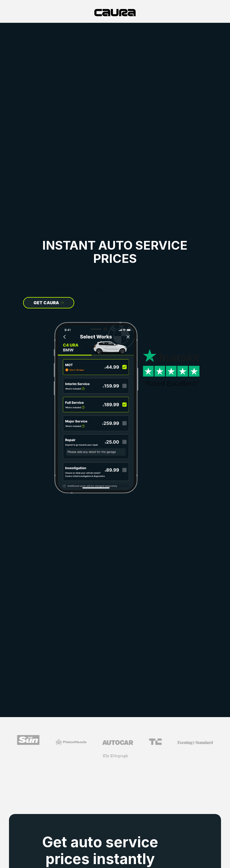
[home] (115, 13)
